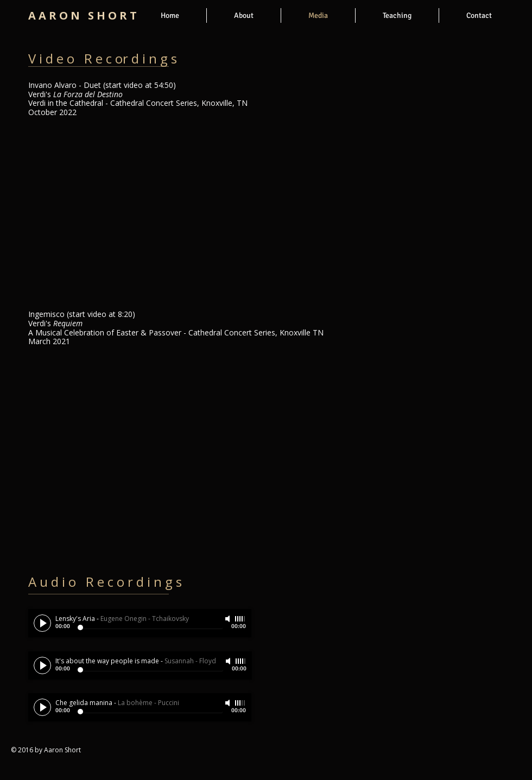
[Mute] (229, 619)
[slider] (240, 619)
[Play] (42, 623)
